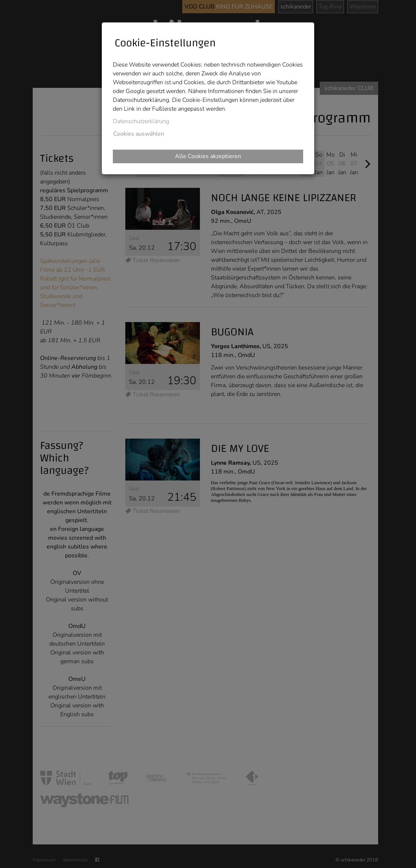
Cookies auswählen (139, 134)
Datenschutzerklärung (141, 121)
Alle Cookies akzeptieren (208, 156)
